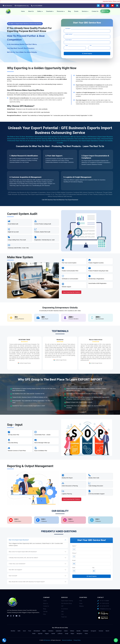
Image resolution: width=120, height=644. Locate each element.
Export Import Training (67, 601)
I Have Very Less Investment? (17, 564)
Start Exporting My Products (71, 292)
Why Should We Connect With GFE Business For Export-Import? (27, 582)
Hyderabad (59, 631)
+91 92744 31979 (104, 606)
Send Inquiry (87, 53)
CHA (62, 614)
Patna (86, 633)
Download (49, 11)
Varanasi (101, 631)
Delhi (19, 631)
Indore (66, 631)
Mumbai (13, 631)
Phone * (74, 553)
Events (76, 11)
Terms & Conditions (67, 640)
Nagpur (47, 633)
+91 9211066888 (37, 6)
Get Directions (7, 6)
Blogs (45, 609)
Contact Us (95, 11)
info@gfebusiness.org (22, 6)
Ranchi (107, 631)
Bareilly (78, 631)
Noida (34, 633)
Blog (69, 11)
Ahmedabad (37, 631)
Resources (60, 11)
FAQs (44, 614)
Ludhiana (60, 633)
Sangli (67, 633)
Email (74, 560)
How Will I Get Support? (15, 570)
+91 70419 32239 (104, 603)
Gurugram (93, 631)
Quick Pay (105, 11)
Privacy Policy (77, 640)
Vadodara (51, 631)
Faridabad (86, 631)
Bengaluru (79, 633)
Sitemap (45, 611)
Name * (74, 546)
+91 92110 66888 (104, 601)
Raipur (72, 633)
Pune (30, 631)
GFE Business (47, 640)
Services (84, 11)
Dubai (81, 603)
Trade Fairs (64, 617)
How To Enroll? (13, 576)
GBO (62, 611)
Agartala (40, 633)
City (93, 568)
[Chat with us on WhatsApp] (116, 640)
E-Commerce (65, 609)
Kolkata (72, 631)
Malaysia (81, 606)
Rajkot (44, 631)
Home (23, 11)
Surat (24, 631)
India (81, 601)
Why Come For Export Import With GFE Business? (23, 552)
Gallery (39, 11)
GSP (62, 606)
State (74, 568)
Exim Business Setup (67, 603)
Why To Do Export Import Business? (19, 540)
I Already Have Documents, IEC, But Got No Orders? (23, 558)
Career (45, 601)
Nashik (53, 633)
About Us (31, 11)
